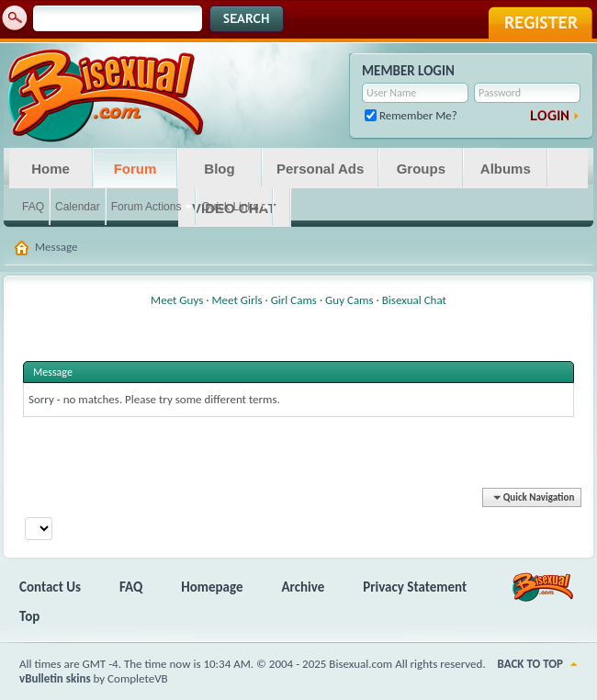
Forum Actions (146, 207)
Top (29, 616)
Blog (219, 169)
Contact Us (50, 587)
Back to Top (530, 664)
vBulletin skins (55, 678)
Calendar (78, 207)
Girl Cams (294, 300)
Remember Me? (411, 115)
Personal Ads (320, 169)
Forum (135, 169)
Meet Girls (237, 300)
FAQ (33, 207)
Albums (506, 169)
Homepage (212, 587)
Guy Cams (349, 300)
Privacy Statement (415, 587)
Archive (304, 587)
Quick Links (230, 207)
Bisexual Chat (414, 300)
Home (51, 169)
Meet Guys (177, 300)
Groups (421, 169)
